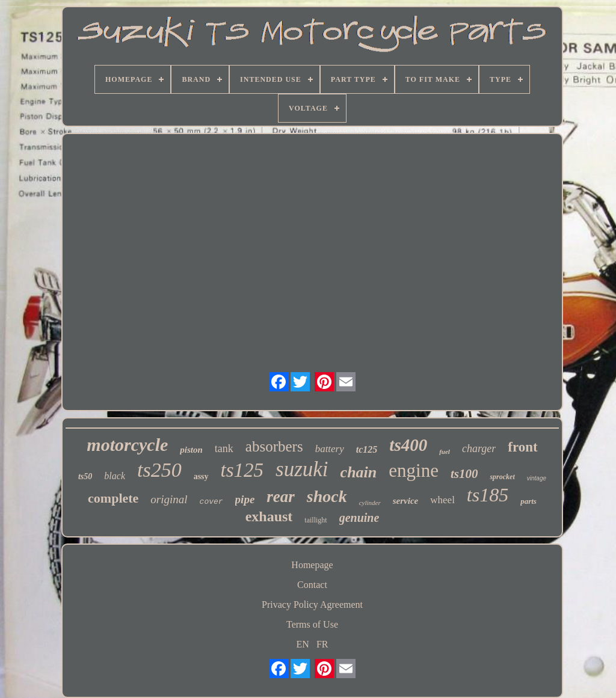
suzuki (302, 469)
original (169, 499)
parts (528, 501)
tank (224, 448)
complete (113, 498)
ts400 (408, 445)
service (405, 501)
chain (359, 472)
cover (211, 502)
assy (201, 476)
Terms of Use (312, 624)
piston (191, 450)
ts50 (85, 476)
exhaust (269, 516)
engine (414, 470)
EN (303, 644)
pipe (245, 499)
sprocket (502, 477)
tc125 (367, 449)
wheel (442, 500)
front (522, 447)
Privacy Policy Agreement (312, 605)
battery (330, 449)
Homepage (312, 565)
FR (322, 644)
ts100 (464, 474)
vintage (537, 478)
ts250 (159, 470)
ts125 (242, 470)
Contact (312, 585)
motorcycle (127, 445)
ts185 (488, 495)
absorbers (274, 446)
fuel (445, 452)
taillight (316, 520)
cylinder (370, 503)
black (115, 476)
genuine (359, 518)
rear (281, 497)
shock (327, 496)
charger (479, 448)
